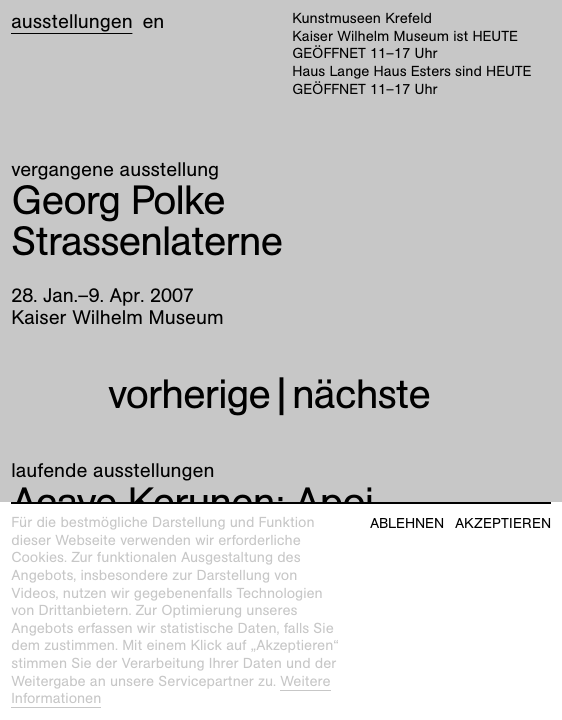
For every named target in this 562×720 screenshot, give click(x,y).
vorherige (189, 394)
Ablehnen (407, 523)
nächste (361, 394)
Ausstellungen (71, 22)
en (153, 22)
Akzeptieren (503, 523)
